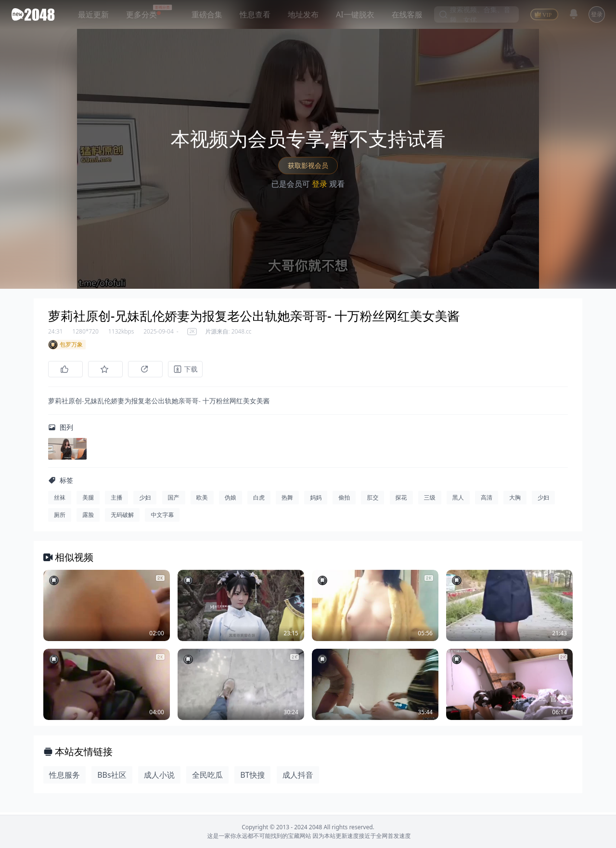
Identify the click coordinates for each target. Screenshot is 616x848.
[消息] (574, 14)
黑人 (458, 500)
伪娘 (231, 500)
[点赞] (65, 369)
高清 (487, 500)
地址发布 (303, 14)
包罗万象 (65, 345)
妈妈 (316, 500)
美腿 (88, 500)
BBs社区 (112, 777)
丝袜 (60, 500)
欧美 (202, 500)
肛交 (372, 500)
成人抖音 (298, 777)
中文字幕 (162, 517)
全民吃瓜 (207, 777)
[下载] (192, 369)
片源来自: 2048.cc (229, 332)
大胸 (515, 500)
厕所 (60, 517)
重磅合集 (207, 14)
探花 (401, 500)
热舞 (287, 500)
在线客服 (407, 14)
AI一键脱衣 (355, 14)
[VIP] (544, 14)
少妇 (145, 500)
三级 (430, 500)
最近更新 (93, 14)
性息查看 (255, 14)
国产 (174, 500)
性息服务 (64, 777)
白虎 (259, 500)
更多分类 (141, 14)
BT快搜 (252, 777)
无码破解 (122, 517)
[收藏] (108, 369)
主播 (116, 500)
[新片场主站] (35, 14)
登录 (597, 14)
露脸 (88, 517)
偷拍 (344, 500)
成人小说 (159, 777)
